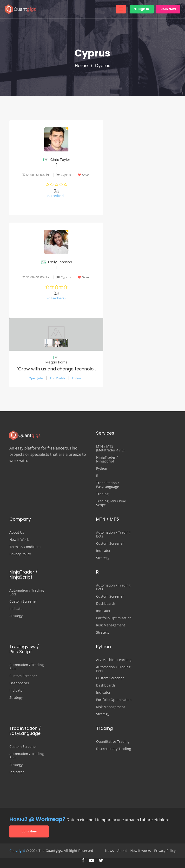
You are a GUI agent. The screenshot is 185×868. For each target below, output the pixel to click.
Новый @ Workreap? (37, 819)
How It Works (20, 540)
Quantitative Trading (113, 742)
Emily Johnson (60, 262)
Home (81, 66)
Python (102, 468)
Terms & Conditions (25, 547)
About (122, 851)
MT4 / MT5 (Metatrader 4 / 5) (110, 448)
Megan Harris (56, 362)
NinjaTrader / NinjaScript (107, 459)
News (109, 851)
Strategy (103, 558)
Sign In (142, 9)
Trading (102, 494)
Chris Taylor (60, 160)
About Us (17, 532)
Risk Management (111, 625)
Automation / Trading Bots (113, 534)
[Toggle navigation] (121, 9)
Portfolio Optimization (114, 618)
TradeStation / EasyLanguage (108, 485)
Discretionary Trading (114, 749)
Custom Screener (110, 543)
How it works (141, 851)
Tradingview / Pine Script (111, 503)
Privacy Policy (20, 554)
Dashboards (106, 604)
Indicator (103, 551)
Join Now (168, 9)
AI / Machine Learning (114, 660)
